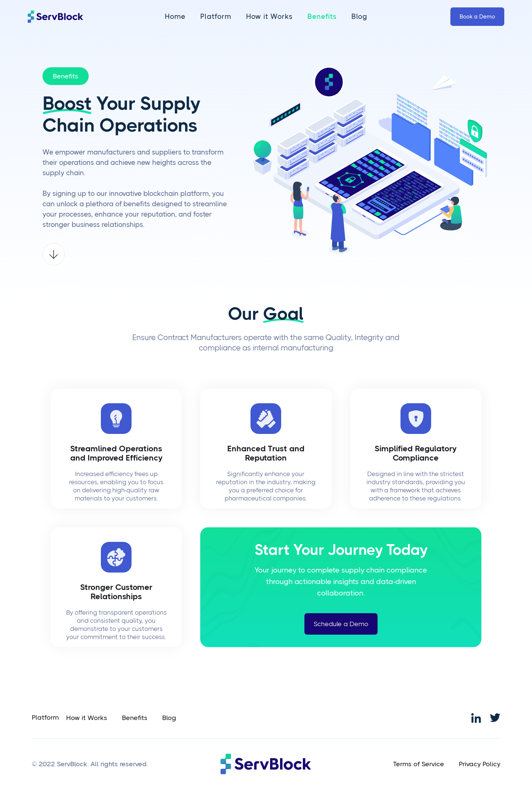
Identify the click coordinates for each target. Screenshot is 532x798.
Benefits (322, 17)
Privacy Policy (480, 764)
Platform (216, 17)
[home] (55, 17)
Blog (359, 17)
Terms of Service (419, 764)
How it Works (269, 17)
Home (175, 17)
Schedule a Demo (341, 624)
